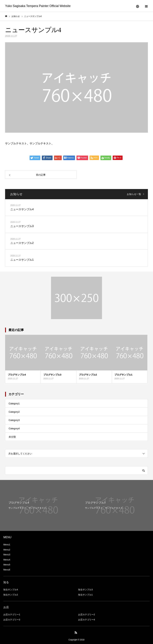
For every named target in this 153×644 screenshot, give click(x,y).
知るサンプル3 (85, 590)
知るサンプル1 (85, 595)
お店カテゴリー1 (12, 615)
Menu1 (7, 545)
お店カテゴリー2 (87, 615)
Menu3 (7, 555)
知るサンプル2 (11, 595)
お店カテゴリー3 (12, 620)
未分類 (12, 437)
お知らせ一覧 (134, 194)
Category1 (14, 404)
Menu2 (7, 550)
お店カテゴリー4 (87, 620)
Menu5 (7, 565)
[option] (38, 505)
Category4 (14, 428)
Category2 (14, 412)
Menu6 (7, 570)
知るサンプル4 (11, 590)
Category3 (14, 420)
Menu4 (7, 560)
